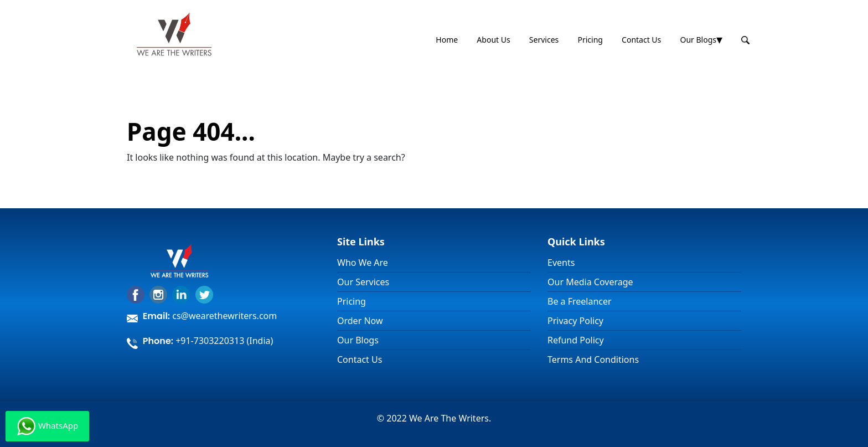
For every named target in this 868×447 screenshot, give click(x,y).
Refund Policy (576, 340)
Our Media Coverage (590, 282)
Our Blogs (698, 40)
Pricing (590, 40)
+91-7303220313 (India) (224, 341)
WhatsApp (47, 426)
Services (544, 40)
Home (447, 40)
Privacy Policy (575, 321)
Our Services (363, 282)
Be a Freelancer (580, 301)
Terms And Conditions (593, 359)
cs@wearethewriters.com (224, 316)
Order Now (360, 321)
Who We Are (363, 263)
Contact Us (641, 40)
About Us (493, 40)
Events (561, 263)
